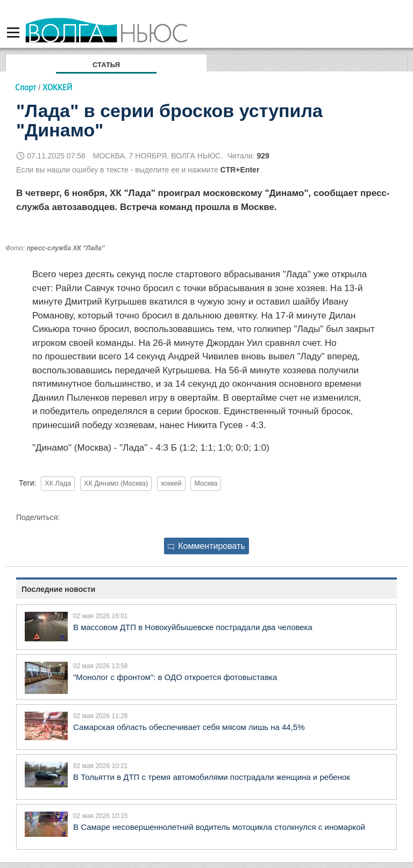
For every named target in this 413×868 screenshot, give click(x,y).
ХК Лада (58, 483)
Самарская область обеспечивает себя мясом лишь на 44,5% (189, 727)
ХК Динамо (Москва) (116, 483)
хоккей (171, 483)
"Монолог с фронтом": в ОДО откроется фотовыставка (175, 677)
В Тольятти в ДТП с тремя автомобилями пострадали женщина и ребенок (212, 777)
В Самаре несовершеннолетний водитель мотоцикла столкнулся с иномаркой (219, 827)
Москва (206, 483)
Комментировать (206, 546)
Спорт (26, 87)
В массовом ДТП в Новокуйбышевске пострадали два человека (193, 627)
